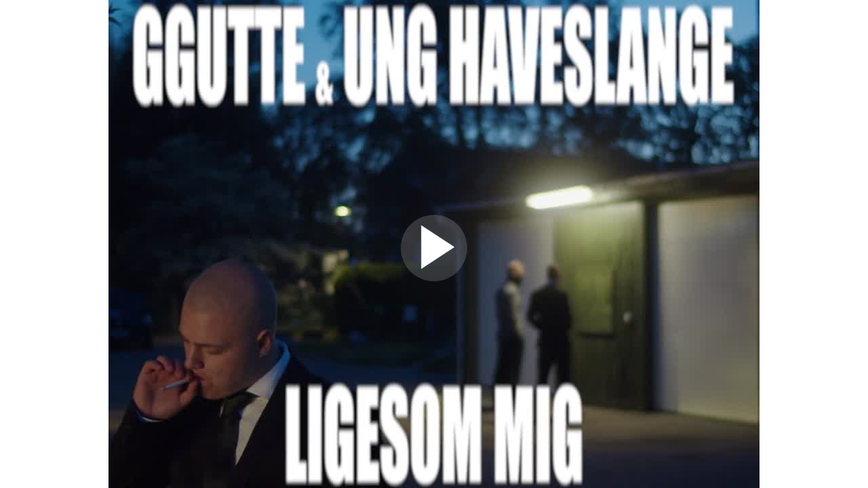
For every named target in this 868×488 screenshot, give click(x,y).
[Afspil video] (434, 278)
